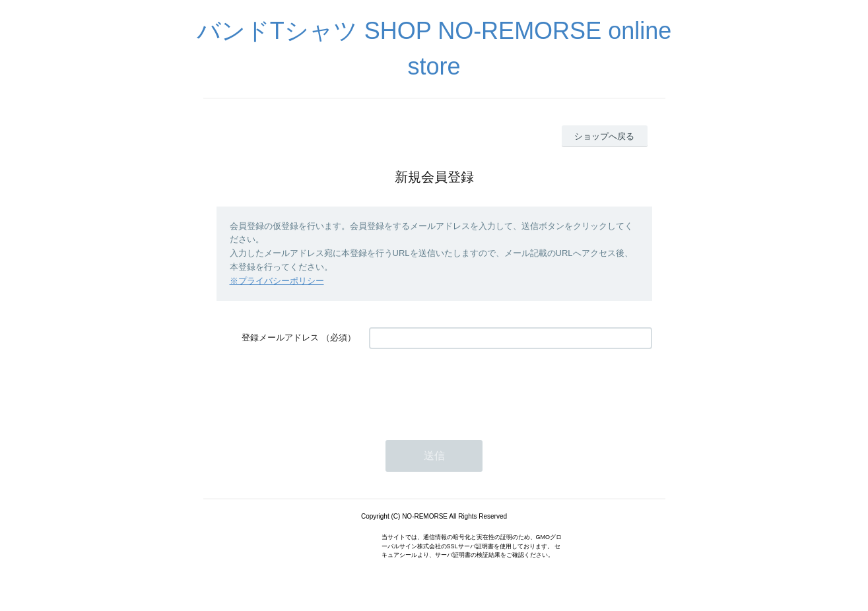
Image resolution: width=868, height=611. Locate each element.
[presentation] (469, 388)
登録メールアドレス (280, 338)
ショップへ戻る (604, 136)
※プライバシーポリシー (277, 281)
